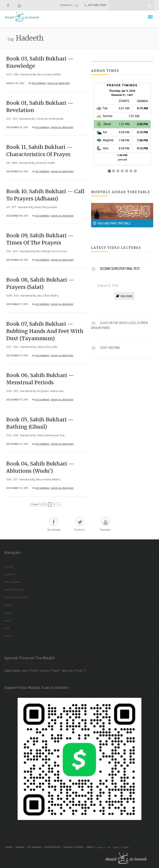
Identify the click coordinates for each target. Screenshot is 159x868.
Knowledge (14, 590)
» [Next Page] (59, 504)
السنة (8, 620)
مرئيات (8, 636)
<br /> (122, 128)
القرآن (8, 613)
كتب (7, 628)
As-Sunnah (39, 83)
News (8, 605)
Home (9, 567)
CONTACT (67, 5)
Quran (10, 574)
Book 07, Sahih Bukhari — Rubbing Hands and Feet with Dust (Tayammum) (45, 331)
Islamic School (17, 597)
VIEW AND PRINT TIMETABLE (112, 223)
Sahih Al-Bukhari (58, 83)
